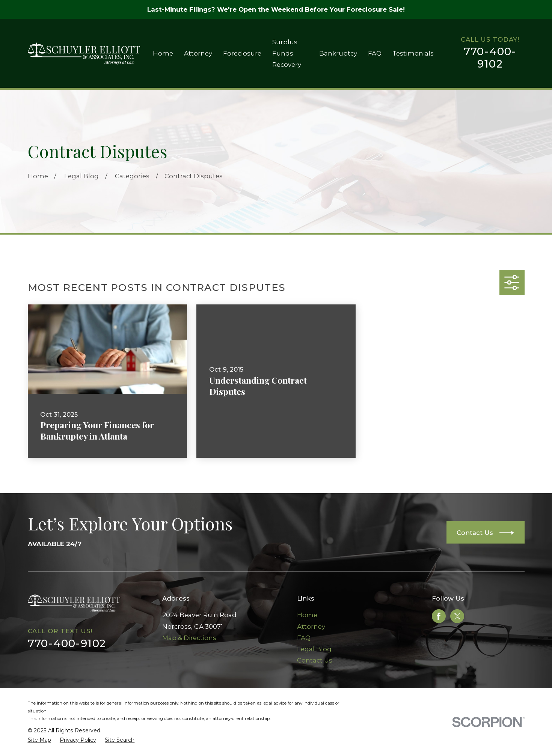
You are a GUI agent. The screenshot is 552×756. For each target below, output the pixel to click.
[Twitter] (457, 616)
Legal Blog (314, 649)
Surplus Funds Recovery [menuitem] (287, 53)
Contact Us (315, 660)
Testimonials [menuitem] (413, 53)
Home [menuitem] (163, 53)
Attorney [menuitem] (198, 53)
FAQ (304, 638)
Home (307, 615)
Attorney (311, 626)
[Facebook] (439, 616)
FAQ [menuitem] (375, 53)
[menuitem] (39, 740)
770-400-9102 (490, 58)
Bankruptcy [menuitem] (338, 53)
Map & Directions (189, 638)
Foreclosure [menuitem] (242, 53)
